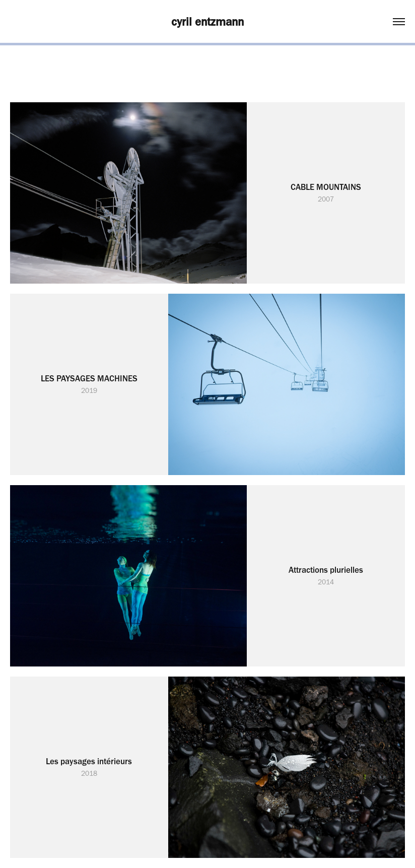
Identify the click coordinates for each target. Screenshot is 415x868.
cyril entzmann (208, 22)
